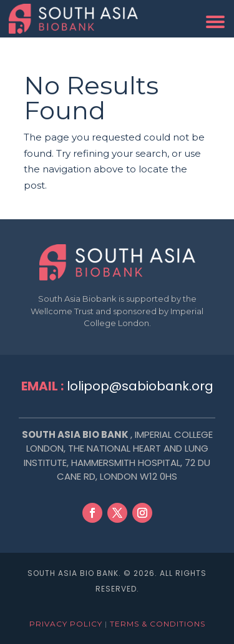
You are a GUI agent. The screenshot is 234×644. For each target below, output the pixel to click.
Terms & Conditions (158, 624)
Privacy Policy (66, 624)
